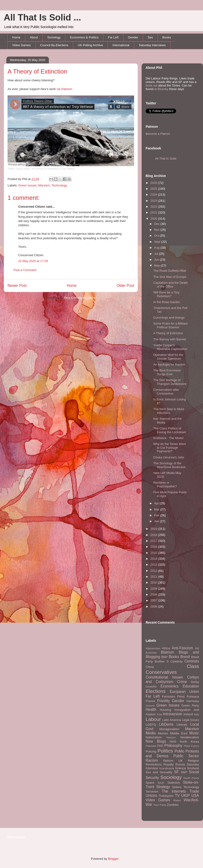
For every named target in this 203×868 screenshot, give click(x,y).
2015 (154, 553)
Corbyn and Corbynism (172, 679)
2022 (154, 207)
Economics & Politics (84, 37)
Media (151, 733)
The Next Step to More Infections (169, 411)
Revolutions (154, 764)
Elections (156, 691)
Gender (133, 37)
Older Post (125, 286)
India (159, 714)
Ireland (188, 714)
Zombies (173, 805)
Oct (157, 236)
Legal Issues (190, 720)
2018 (154, 535)
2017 (154, 541)
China (150, 667)
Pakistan (151, 746)
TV (177, 796)
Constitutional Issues (164, 677)
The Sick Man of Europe (170, 277)
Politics (165, 751)
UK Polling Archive (90, 45)
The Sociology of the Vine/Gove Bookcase (169, 465)
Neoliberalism (190, 737)
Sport (161, 783)
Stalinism (174, 783)
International (121, 45)
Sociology (54, 37)
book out (152, 85)
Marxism (44, 185)
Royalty (169, 764)
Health (151, 710)
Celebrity (176, 661)
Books (167, 37)
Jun (157, 260)
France (150, 701)
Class (193, 666)
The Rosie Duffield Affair (170, 271)
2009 (154, 589)
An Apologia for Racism (169, 364)
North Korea (189, 742)
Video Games (22, 45)
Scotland (193, 768)
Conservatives (161, 672)
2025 (154, 189)
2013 (154, 565)
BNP (164, 657)
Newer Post (17, 286)
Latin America (172, 720)
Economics (169, 686)
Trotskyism (166, 796)
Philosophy (173, 746)
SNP (184, 772)
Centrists (192, 661)
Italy (197, 714)
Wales (177, 800)
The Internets (174, 791)
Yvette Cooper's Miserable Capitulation (170, 347)
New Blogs (156, 741)
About (34, 37)
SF (176, 772)
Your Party (160, 805)
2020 (154, 219)
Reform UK (173, 761)
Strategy (163, 787)
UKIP (186, 796)
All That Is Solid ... (42, 17)
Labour (153, 719)
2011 (154, 577)
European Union (184, 692)
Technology (59, 185)
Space (150, 783)
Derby (195, 682)
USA (195, 796)
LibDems (166, 724)
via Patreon (64, 89)
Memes (163, 733)
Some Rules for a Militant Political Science (170, 325)
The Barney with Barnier (170, 339)
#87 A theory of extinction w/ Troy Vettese (53, 169)
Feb (157, 515)
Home (16, 37)
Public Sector (186, 756)
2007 (154, 600)
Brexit (185, 657)
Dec (157, 224)
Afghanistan (153, 648)
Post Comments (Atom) (80, 298)
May (157, 265)
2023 (154, 201)
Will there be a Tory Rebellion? (166, 294)
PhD (160, 746)
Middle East (179, 733)
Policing (151, 751)
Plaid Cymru (191, 746)
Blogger (113, 859)
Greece (150, 706)
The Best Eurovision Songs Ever (167, 372)
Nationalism (154, 737)
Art (197, 648)
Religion (193, 761)
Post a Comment (25, 270)
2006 (154, 607)
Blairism (167, 652)
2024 (154, 195)
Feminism (169, 697)
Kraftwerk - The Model (168, 438)
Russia (180, 764)
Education (191, 686)
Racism (152, 760)
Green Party (190, 706)
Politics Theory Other (19, 169)
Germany (193, 701)
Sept (158, 242)
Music (194, 733)
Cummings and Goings (169, 318)
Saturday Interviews (152, 45)
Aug (157, 248)
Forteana (193, 697)
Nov (157, 230)
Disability (151, 686)
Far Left (113, 37)
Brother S (162, 661)
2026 (154, 183)
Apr (157, 503)
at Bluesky (161, 89)
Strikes (177, 787)
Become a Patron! (158, 134)
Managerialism (169, 729)
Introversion (173, 714)
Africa (166, 648)
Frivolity (164, 701)
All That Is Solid (166, 158)
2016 (154, 547)
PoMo (180, 751)
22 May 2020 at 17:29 (33, 261)
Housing (165, 710)
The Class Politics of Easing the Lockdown (170, 430)
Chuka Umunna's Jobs (169, 457)
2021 (154, 212)
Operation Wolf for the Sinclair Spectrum (168, 357)
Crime (182, 682)
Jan (157, 521)
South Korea (191, 778)
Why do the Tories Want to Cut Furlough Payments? (169, 448)
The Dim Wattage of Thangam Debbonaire (170, 382)
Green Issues (27, 185)
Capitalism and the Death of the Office (170, 285)
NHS (173, 742)
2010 (154, 582)
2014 (154, 559)
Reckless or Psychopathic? (165, 484)
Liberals (182, 725)
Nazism (171, 737)
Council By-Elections (54, 45)
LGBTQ (151, 725)
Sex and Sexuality (159, 772)
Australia (151, 652)
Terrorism (152, 792)
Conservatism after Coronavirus (166, 392)
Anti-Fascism (182, 648)
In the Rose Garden (167, 302)
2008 (154, 594)
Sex (150, 37)
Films (181, 697)
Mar (157, 509)
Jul (156, 254)
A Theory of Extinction (37, 71)
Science (181, 768)
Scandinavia (167, 768)
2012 (154, 571)
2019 (154, 529)
